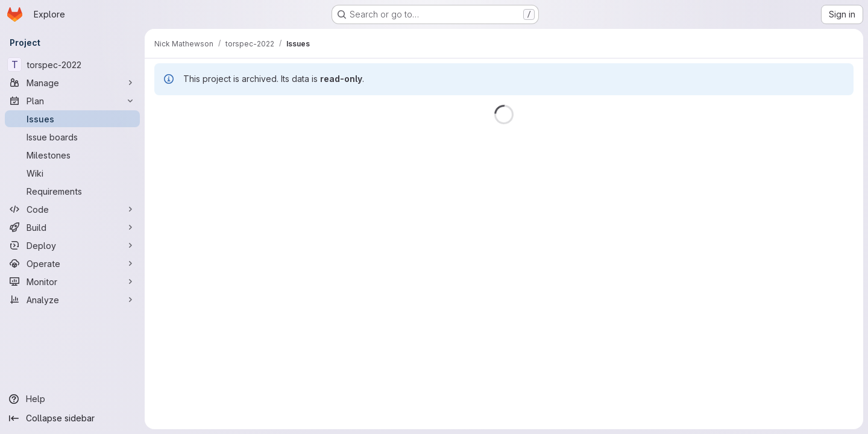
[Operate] (72, 263)
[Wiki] (72, 173)
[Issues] (72, 119)
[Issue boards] (72, 137)
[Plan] (72, 101)
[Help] (72, 399)
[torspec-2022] (72, 64)
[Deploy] (72, 245)
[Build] (72, 227)
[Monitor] (72, 281)
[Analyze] (72, 300)
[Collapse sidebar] (72, 418)
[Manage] (72, 83)
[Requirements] (72, 191)
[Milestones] (72, 155)
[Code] (72, 209)
